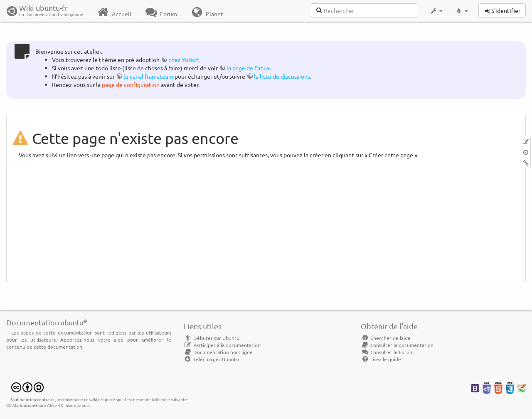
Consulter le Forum (387, 352)
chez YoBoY (183, 60)
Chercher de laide (386, 338)
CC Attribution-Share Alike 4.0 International (48, 405)
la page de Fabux (248, 68)
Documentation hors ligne (218, 352)
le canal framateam (148, 76)
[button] (436, 11)
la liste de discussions (282, 76)
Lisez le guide (381, 359)
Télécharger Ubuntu (211, 359)
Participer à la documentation (222, 345)
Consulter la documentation (397, 345)
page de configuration (131, 84)
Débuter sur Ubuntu (212, 338)
